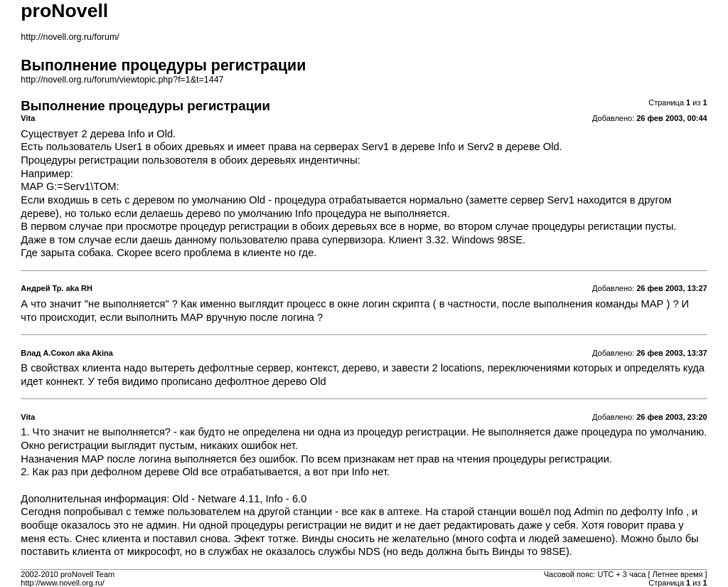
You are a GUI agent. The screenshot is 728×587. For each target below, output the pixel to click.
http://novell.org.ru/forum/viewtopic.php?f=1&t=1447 (122, 80)
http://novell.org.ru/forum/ (70, 37)
